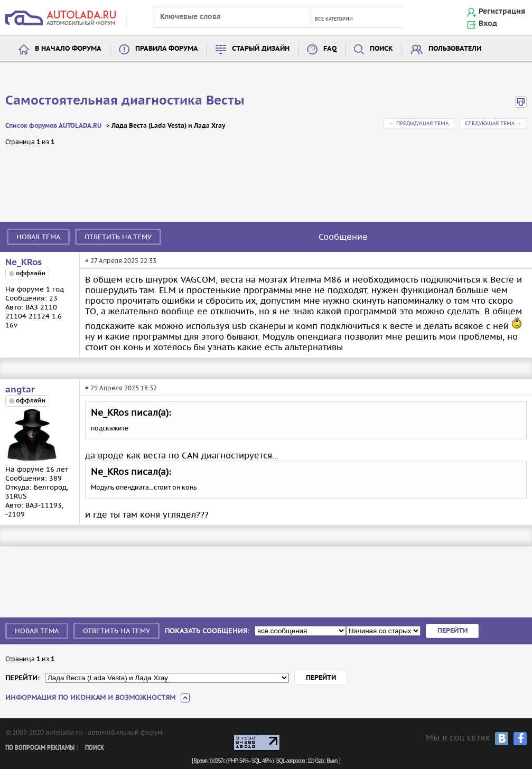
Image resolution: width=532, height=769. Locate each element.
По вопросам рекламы (40, 748)
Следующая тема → (493, 123)
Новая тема (38, 237)
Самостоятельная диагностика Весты (125, 101)
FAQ (330, 49)
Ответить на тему (118, 237)
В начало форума (68, 49)
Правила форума (167, 49)
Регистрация (502, 12)
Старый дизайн (261, 49)
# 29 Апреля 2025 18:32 (121, 388)
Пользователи (455, 49)
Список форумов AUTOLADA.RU (53, 126)
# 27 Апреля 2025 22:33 (121, 261)
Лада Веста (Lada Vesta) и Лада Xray (168, 126)
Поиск (381, 49)
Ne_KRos (24, 262)
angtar (20, 390)
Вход (488, 24)
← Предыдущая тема (419, 123)
